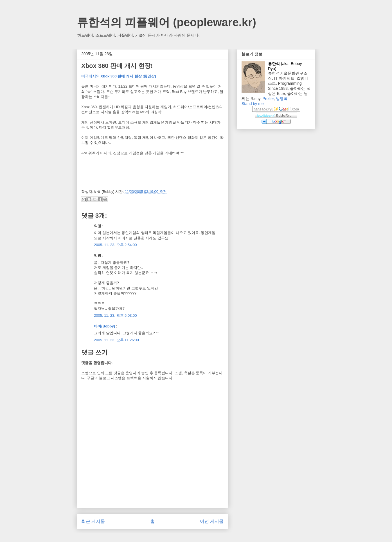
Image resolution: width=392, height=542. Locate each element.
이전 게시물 (212, 521)
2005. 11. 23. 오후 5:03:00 (115, 315)
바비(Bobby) (104, 326)
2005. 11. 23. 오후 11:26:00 (116, 340)
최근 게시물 (93, 521)
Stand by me (253, 104)
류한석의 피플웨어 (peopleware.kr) (166, 22)
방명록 (282, 99)
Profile (268, 99)
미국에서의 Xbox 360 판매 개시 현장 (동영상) (119, 76)
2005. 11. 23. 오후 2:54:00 (115, 245)
